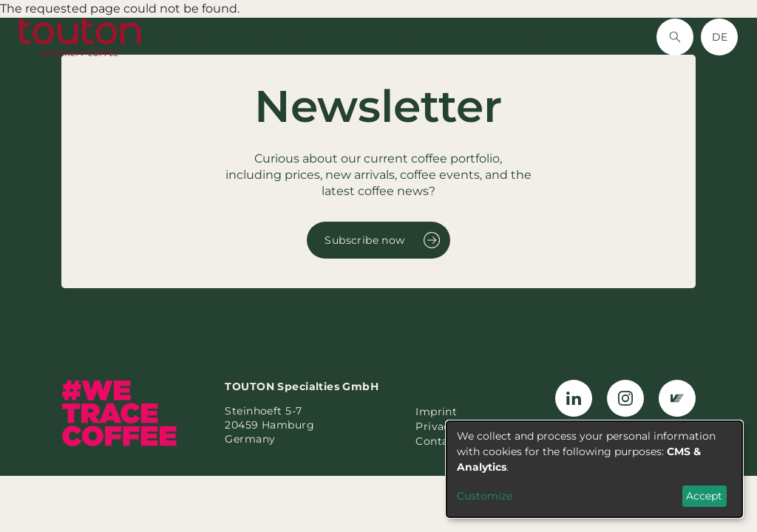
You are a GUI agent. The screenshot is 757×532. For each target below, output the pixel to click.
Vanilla (221, 37)
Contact (542, 37)
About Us (288, 37)
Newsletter (466, 37)
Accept (704, 496)
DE (720, 37)
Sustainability (374, 37)
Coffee (164, 37)
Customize (485, 496)
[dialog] (594, 469)
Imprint (436, 412)
